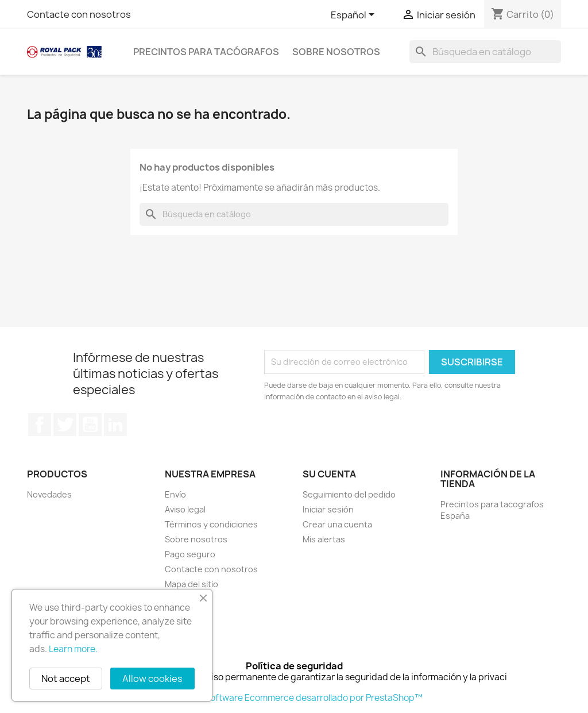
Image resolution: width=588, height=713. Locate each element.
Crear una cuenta (337, 524)
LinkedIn (115, 425)
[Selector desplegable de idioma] (355, 16)
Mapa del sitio (192, 584)
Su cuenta (329, 474)
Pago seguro (190, 554)
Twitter (65, 425)
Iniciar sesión (328, 509)
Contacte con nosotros (79, 14)
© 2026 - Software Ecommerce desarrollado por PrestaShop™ (294, 698)
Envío (175, 494)
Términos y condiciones (211, 524)
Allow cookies (152, 679)
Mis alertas (324, 539)
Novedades (49, 494)
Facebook (40, 425)
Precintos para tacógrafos (206, 52)
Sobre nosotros (336, 52)
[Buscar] (485, 52)
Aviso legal (185, 509)
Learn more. (73, 649)
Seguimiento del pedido (349, 494)
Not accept (66, 679)
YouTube (90, 425)
